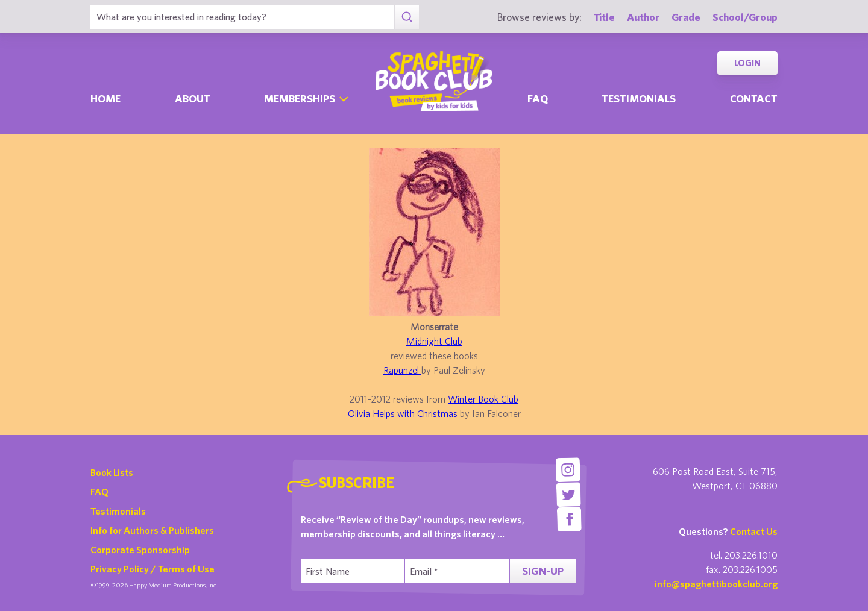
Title (604, 17)
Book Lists (112, 472)
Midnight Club (434, 341)
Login (747, 63)
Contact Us (754, 531)
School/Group (745, 17)
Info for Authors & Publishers (152, 530)
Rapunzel (402, 370)
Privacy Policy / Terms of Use (153, 569)
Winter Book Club (483, 399)
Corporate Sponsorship (140, 550)
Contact (754, 99)
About (193, 99)
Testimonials (639, 99)
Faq (538, 99)
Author (643, 17)
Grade (686, 17)
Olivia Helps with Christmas (404, 413)
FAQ (99, 492)
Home (105, 99)
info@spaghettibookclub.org (716, 584)
